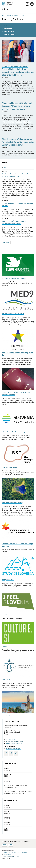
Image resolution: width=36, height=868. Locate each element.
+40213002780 (10, 740)
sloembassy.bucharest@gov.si (15, 741)
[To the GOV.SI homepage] (10, 6)
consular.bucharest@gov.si (14, 749)
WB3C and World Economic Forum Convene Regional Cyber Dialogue (18, 175)
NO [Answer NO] (11, 845)
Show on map (8, 736)
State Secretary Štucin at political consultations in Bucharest (14, 222)
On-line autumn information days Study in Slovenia (17, 204)
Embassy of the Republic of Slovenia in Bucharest (15, 852)
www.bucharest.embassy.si (14, 743)
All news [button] (6, 242)
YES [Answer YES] (5, 845)
